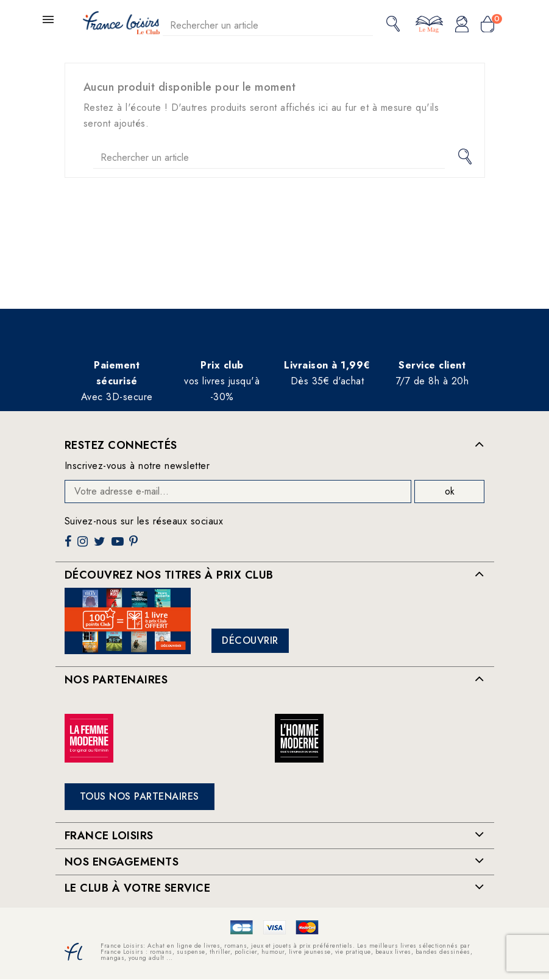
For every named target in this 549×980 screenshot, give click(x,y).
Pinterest (135, 546)
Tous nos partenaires (140, 796)
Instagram (84, 546)
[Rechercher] (268, 25)
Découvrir (250, 640)
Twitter (101, 546)
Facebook (69, 546)
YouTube (119, 546)
